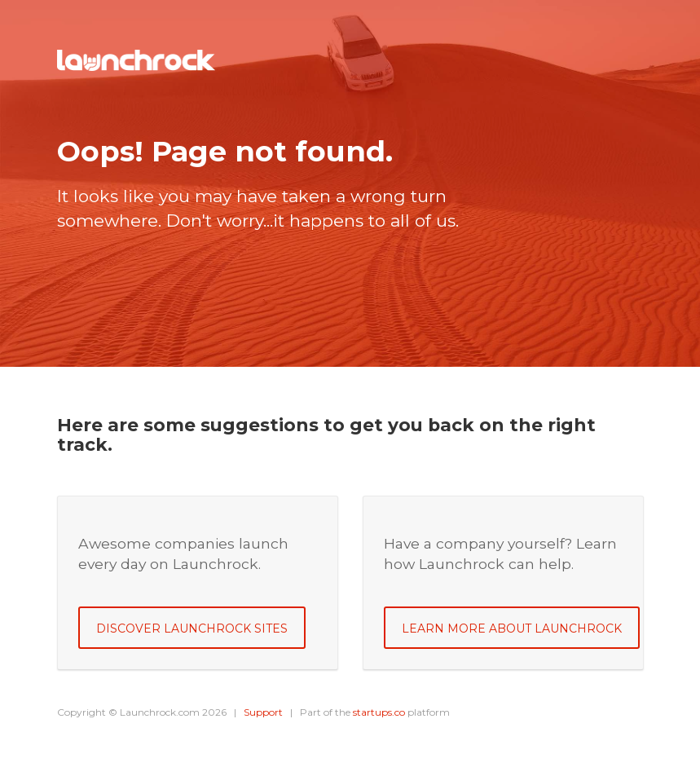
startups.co (379, 712)
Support (263, 712)
